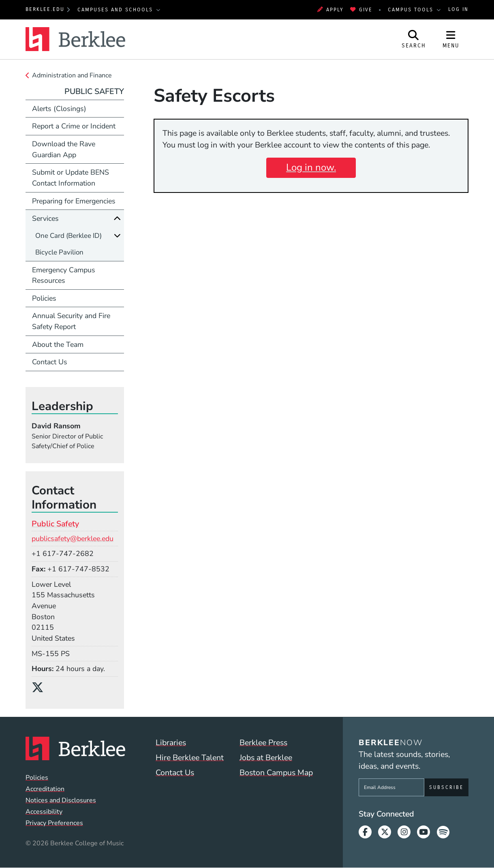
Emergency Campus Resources (64, 275)
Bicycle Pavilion (59, 252)
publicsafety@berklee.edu (73, 539)
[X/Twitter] (41, 688)
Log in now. (311, 167)
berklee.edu (45, 9)
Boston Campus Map (276, 773)
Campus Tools (412, 10)
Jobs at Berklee (266, 758)
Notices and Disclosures (61, 800)
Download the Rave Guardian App (64, 149)
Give (361, 10)
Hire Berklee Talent (190, 758)
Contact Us (50, 362)
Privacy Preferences (54, 823)
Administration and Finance (72, 75)
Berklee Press (263, 743)
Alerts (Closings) (59, 109)
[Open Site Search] (414, 39)
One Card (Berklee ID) (68, 236)
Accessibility (44, 812)
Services (45, 218)
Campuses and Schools (116, 10)
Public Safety (94, 91)
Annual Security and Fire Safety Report (71, 321)
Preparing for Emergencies (74, 201)
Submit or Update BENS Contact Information (71, 178)
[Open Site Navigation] (451, 39)
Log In (458, 9)
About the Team (58, 344)
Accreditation (45, 789)
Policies (44, 298)
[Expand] (117, 235)
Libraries (171, 743)
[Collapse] (117, 218)
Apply (330, 10)
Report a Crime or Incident (74, 126)
